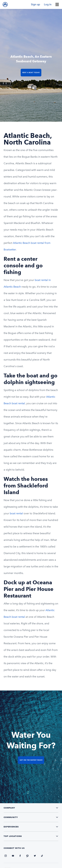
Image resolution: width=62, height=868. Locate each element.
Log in (48, 4)
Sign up (35, 4)
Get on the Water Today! (31, 760)
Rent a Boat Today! (31, 73)
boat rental (16, 513)
